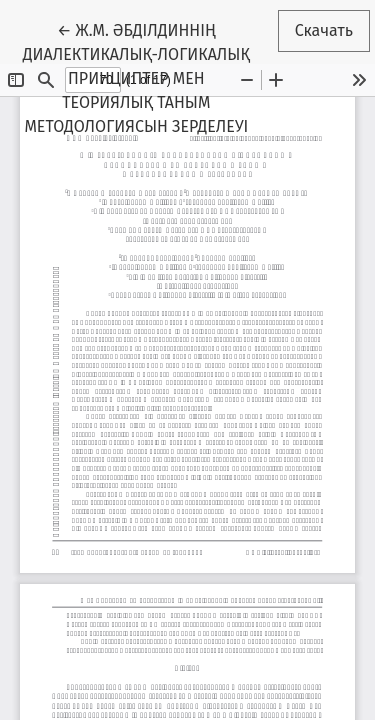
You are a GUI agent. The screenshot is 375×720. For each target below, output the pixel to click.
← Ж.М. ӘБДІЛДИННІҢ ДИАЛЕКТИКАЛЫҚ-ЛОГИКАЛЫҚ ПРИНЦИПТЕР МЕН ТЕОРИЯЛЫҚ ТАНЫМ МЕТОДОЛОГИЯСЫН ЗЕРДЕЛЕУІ (145, 77)
